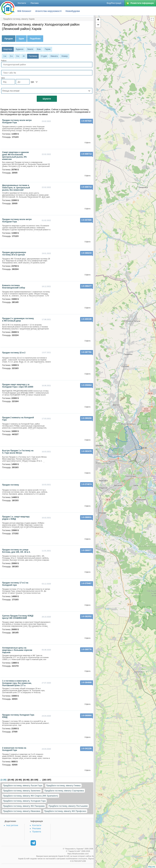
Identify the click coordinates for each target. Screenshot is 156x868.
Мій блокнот (24, 11)
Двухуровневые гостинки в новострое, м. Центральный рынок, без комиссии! (16, 188)
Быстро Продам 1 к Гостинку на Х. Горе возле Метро (18, 452)
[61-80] (26, 780)
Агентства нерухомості (48, 11)
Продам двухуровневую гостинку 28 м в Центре (14, 254)
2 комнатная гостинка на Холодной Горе (14, 749)
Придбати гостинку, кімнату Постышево (68, 806)
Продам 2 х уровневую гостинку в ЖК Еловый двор (18, 320)
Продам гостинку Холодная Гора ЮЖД (18, 716)
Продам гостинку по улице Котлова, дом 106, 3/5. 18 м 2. (16, 551)
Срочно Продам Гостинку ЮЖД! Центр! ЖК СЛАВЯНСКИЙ (18, 617)
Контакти (37, 825)
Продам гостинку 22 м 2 (14, 353)
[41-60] (19, 780)
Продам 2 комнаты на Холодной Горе (18, 419)
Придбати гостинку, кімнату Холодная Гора (24, 801)
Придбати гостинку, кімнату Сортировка (64, 791)
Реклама (37, 828)
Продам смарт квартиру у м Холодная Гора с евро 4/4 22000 (18, 386)
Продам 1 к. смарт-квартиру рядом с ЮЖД (16, 518)
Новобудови (73, 11)
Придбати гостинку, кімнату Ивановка (22, 811)
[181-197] (47, 780)
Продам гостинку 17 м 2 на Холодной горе (15, 584)
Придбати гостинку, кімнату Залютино (22, 791)
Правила (37, 832)
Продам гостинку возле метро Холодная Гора (17, 121)
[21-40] (11, 780)
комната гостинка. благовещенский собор (14, 287)
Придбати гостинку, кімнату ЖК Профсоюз (65, 811)
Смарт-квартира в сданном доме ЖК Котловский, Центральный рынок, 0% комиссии (15, 156)
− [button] (98, 25)
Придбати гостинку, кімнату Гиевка (63, 785)
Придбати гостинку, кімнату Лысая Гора (23, 785)
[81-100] (34, 780)
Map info (152, 867)
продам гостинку (11, 485)
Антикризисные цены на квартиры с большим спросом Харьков (17, 650)
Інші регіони (12, 825)
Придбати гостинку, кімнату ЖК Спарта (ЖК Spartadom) (31, 796)
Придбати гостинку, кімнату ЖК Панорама (24, 806)
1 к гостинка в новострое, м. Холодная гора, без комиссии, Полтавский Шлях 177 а (17, 683)
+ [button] (98, 20)
